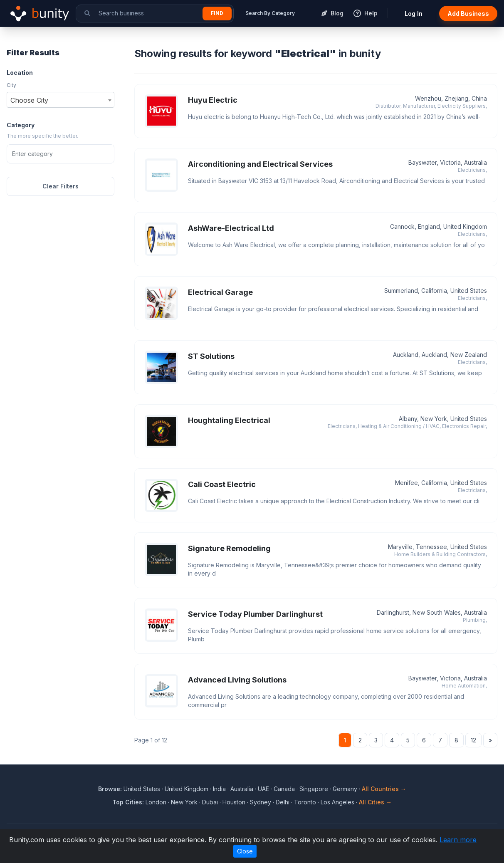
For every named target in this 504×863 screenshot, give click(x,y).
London (156, 802)
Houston (234, 802)
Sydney (261, 802)
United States (142, 789)
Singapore (314, 789)
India (219, 789)
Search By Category (270, 13)
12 (473, 740)
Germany (345, 789)
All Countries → (384, 789)
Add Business (468, 14)
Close (245, 851)
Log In (414, 14)
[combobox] (61, 100)
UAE (263, 789)
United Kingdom (187, 789)
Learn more (458, 840)
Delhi (283, 802)
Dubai (210, 802)
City (11, 85)
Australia (242, 789)
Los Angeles (337, 802)
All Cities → (375, 802)
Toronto (305, 802)
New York (184, 802)
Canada (284, 789)
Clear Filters (61, 186)
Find (217, 13)
